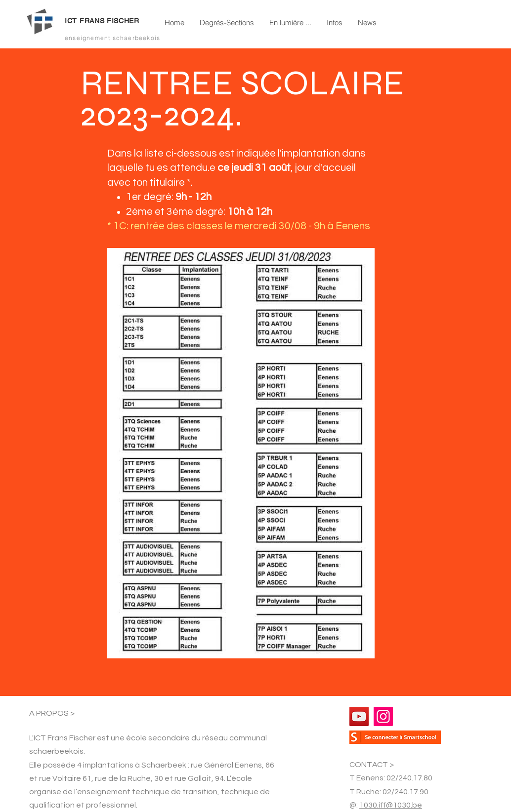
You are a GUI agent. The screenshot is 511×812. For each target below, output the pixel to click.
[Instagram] (383, 716)
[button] (227, 23)
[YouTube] (359, 716)
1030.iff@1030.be (391, 805)
